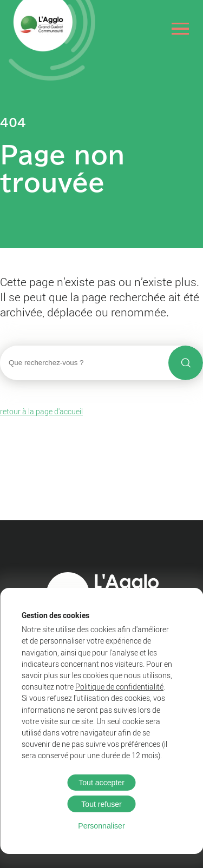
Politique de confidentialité (119, 687)
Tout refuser (101, 804)
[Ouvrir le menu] (181, 28)
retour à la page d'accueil (41, 411)
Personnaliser (101, 826)
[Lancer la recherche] (186, 363)
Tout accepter (101, 783)
